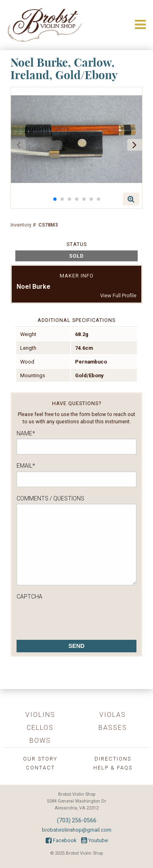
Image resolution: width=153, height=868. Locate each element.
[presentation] (78, 618)
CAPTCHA (29, 597)
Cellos (40, 728)
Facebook (61, 840)
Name (26, 433)
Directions (113, 759)
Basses (113, 728)
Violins (40, 715)
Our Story (40, 759)
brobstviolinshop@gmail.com (77, 830)
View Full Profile (118, 295)
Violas (113, 715)
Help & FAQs (113, 768)
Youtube (94, 840)
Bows (40, 741)
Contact (40, 768)
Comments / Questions (50, 498)
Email (26, 466)
